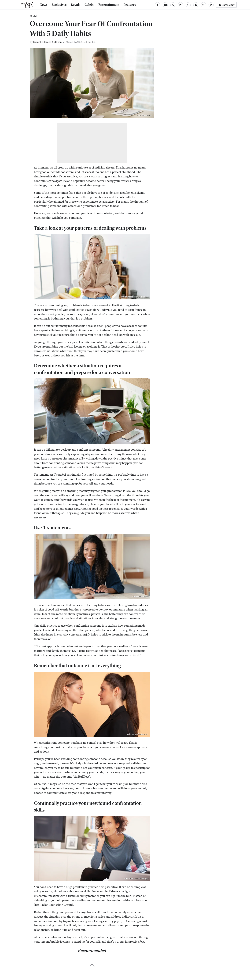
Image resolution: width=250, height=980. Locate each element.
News (44, 5)
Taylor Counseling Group (56, 905)
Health (34, 16)
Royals (76, 5)
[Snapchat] (196, 5)
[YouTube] (165, 5)
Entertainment (109, 5)
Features (130, 5)
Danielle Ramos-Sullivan (47, 42)
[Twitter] (173, 5)
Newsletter (226, 5)
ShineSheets (103, 467)
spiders (110, 193)
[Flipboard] (180, 5)
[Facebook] (158, 5)
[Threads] (203, 5)
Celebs (89, 5)
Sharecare (110, 651)
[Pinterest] (188, 5)
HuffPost (84, 777)
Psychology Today (96, 310)
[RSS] (211, 5)
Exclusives (59, 5)
